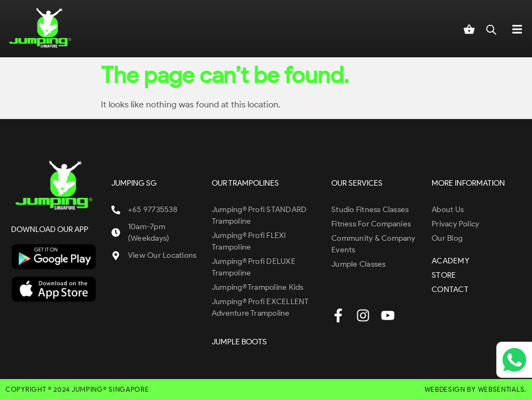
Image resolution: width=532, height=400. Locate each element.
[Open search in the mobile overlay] (491, 29)
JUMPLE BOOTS (239, 342)
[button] (517, 29)
